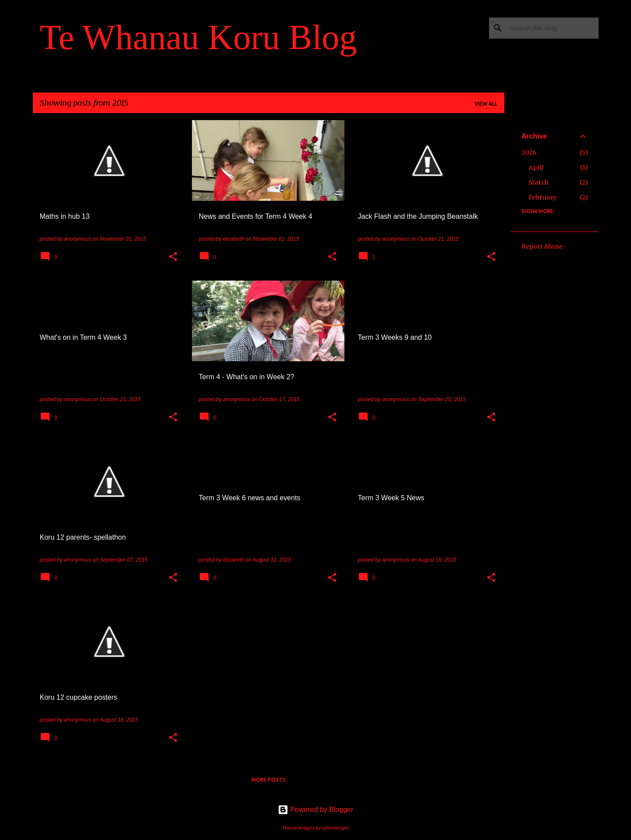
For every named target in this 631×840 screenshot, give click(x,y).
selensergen (336, 828)
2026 (529, 153)
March (539, 182)
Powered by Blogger (316, 810)
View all (486, 104)
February (542, 197)
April (536, 167)
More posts (269, 780)
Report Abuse (542, 246)
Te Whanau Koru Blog (199, 37)
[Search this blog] (553, 28)
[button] (173, 257)
